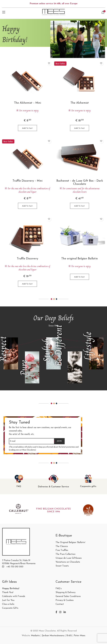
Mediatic (35, 636)
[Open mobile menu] (4, 12)
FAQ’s (59, 589)
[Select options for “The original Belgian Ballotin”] (79, 277)
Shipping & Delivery (66, 593)
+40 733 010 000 (15, 567)
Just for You (8, 600)
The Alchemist (80, 103)
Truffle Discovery (28, 259)
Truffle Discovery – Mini (28, 181)
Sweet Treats (62, 566)
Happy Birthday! (11, 589)
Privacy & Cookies (65, 600)
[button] (27, 128)
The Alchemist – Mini (28, 103)
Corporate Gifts (10, 608)
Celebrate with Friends (14, 596)
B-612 (69, 636)
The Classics (62, 546)
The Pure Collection (65, 554)
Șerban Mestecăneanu (53, 636)
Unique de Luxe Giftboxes (69, 558)
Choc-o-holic (8, 604)
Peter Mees (80, 636)
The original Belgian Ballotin (80, 259)
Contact (60, 604)
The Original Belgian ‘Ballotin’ (71, 543)
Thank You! (8, 593)
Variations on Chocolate (68, 562)
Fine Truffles (62, 550)
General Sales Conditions (68, 596)
